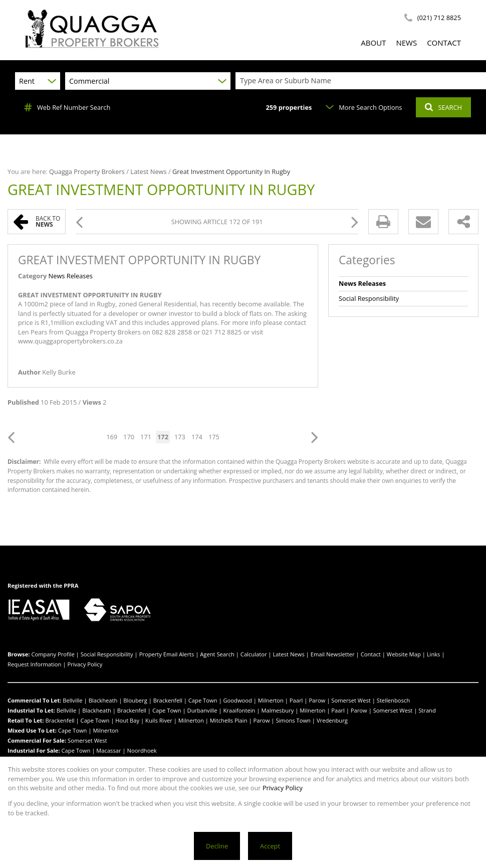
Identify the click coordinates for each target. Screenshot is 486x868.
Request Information (34, 664)
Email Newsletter (333, 654)
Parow (317, 700)
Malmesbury (277, 710)
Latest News (148, 171)
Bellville (73, 700)
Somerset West (351, 700)
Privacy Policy (85, 664)
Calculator (254, 654)
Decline (217, 846)
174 (197, 437)
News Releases (71, 276)
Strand (427, 710)
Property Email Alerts (167, 654)
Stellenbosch (393, 700)
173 (180, 437)
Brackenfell (168, 700)
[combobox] (362, 81)
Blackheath (103, 700)
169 (112, 437)
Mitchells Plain (229, 720)
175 (214, 437)
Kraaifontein (239, 710)
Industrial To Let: (31, 710)
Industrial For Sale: (34, 750)
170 (129, 437)
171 (146, 437)
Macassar (108, 750)
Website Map (404, 654)
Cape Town (203, 700)
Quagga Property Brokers (87, 171)
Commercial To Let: (34, 700)
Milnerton (271, 700)
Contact (371, 654)
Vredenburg (332, 720)
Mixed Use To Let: (32, 730)
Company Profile (53, 654)
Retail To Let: (26, 720)
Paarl (296, 700)
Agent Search (217, 654)
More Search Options (364, 107)
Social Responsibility (369, 298)
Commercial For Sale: (37, 740)
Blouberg (135, 700)
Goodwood (237, 700)
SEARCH (443, 107)
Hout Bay (127, 720)
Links (434, 654)
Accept (270, 846)
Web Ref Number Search (67, 107)
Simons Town (293, 720)
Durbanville (202, 710)
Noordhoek (142, 750)
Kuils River (159, 720)
